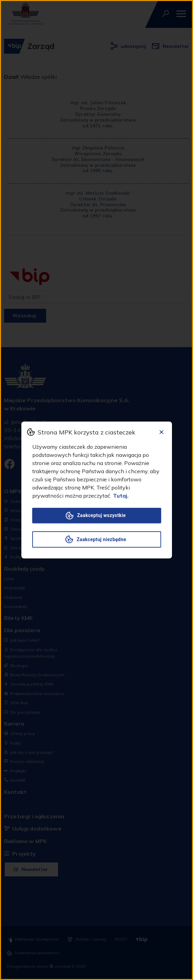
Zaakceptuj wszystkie (97, 515)
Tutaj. (121, 496)
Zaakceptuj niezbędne (97, 539)
